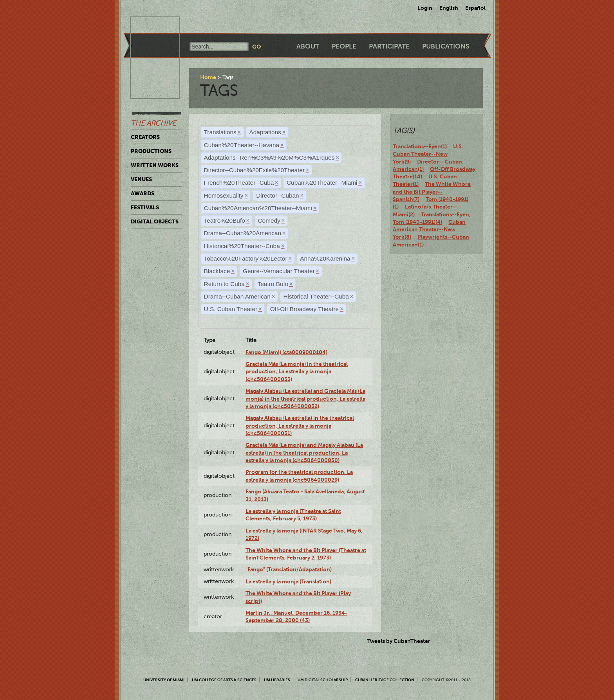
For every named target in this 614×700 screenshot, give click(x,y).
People (344, 46)
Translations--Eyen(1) (420, 146)
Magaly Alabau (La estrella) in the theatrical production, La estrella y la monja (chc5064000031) (300, 426)
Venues (141, 179)
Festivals (145, 207)
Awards (143, 193)
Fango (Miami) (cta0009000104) (286, 352)
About (308, 46)
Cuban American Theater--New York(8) (429, 229)
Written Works (155, 165)
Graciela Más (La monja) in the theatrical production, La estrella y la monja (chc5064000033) (297, 372)
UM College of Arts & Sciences (224, 680)
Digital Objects (155, 221)
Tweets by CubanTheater (399, 641)
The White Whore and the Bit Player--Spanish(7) (432, 192)
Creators (145, 137)
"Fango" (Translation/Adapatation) (289, 569)
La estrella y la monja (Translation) (288, 581)
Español (475, 8)
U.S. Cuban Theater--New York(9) (428, 154)
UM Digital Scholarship (323, 680)
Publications (446, 46)
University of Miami (164, 680)
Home (208, 77)
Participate (389, 46)
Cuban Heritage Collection (385, 680)
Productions (151, 151)
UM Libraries (277, 680)
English (449, 8)
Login (425, 8)
